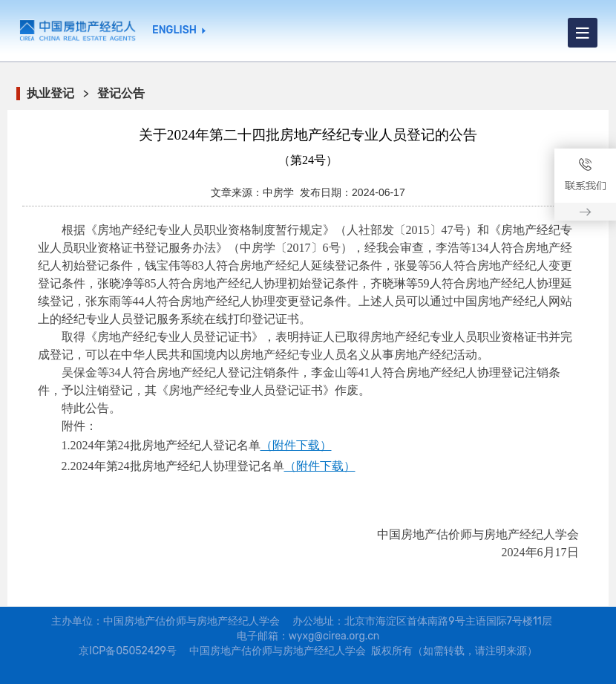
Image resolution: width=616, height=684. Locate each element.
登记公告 (121, 93)
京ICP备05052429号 (128, 651)
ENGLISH (174, 30)
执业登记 (50, 93)
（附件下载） (296, 445)
